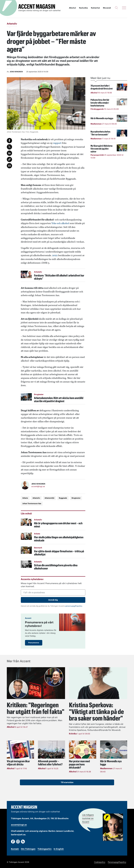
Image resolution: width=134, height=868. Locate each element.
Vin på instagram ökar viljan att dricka (18, 762)
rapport (57, 143)
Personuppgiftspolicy (117, 861)
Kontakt (15, 848)
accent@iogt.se (38, 486)
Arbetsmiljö (49, 498)
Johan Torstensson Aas (32, 503)
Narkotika (83, 8)
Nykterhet (95, 8)
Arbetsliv (36, 498)
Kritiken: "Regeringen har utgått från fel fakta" (36, 708)
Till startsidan (67, 782)
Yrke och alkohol (61, 223)
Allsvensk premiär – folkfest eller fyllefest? (50, 762)
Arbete (25, 498)
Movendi (107, 8)
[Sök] (116, 8)
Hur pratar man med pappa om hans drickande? (79, 764)
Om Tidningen (28, 848)
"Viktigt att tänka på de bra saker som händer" (97, 711)
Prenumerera (34, 642)
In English (59, 848)
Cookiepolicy (100, 861)
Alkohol (72, 8)
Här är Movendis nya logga (111, 762)
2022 (55, 255)
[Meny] (124, 8)
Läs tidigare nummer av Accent (88, 818)
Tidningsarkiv (45, 848)
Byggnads (63, 498)
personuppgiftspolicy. (74, 606)
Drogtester (76, 498)
